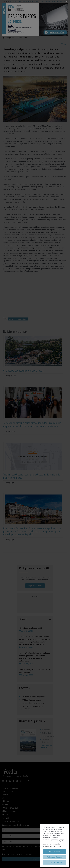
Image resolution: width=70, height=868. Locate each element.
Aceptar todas (54, 852)
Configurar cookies (54, 862)
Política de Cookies (55, 857)
